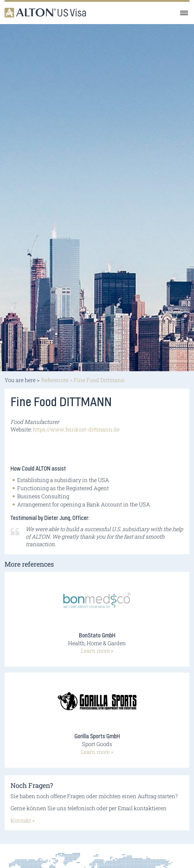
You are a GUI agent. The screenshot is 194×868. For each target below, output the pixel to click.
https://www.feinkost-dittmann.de (76, 429)
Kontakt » (23, 820)
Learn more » (97, 651)
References (55, 380)
